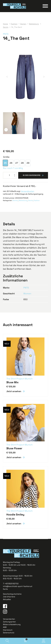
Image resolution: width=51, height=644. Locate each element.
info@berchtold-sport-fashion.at (18, 586)
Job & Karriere (9, 597)
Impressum (8, 630)
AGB (5, 627)
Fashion (37, 200)
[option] (5, 163)
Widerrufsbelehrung (12, 624)
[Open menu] (45, 6)
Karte (5, 589)
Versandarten (9, 619)
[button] (7, 77)
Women (27, 293)
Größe (6, 157)
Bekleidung (23, 200)
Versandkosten (28, 191)
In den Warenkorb (32, 175)
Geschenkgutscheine (12, 594)
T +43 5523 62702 (11, 583)
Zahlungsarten (9, 622)
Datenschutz (9, 632)
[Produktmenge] (10, 175)
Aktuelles (7, 599)
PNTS (6, 34)
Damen (15, 200)
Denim (31, 200)
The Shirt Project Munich (20, 379)
